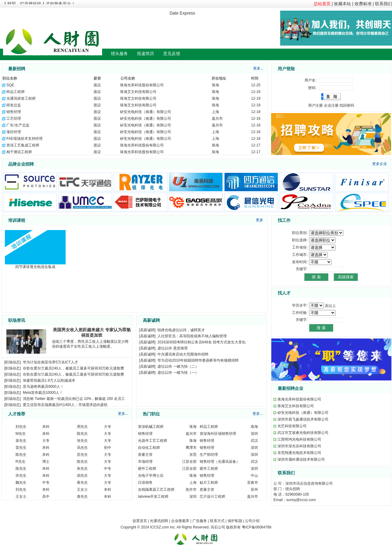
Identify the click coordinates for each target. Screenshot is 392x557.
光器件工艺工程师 (153, 441)
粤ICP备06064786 (257, 527)
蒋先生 (82, 483)
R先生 (21, 462)
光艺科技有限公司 (292, 426)
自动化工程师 (149, 448)
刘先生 (21, 427)
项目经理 (14, 132)
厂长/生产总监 (18, 125)
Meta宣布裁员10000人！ (43, 393)
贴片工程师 (209, 483)
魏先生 (21, 483)
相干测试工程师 (19, 152)
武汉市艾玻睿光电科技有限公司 (303, 433)
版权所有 (233, 527)
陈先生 (82, 434)
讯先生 (82, 448)
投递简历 (146, 53)
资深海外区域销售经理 (218, 434)
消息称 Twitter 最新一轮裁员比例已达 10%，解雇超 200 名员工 (74, 399)
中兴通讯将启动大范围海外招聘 (183, 354)
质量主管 (145, 455)
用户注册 (315, 105)
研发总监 (14, 105)
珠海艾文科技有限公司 (138, 92)
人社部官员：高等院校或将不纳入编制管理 (192, 336)
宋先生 (21, 476)
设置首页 (140, 521)
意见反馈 (172, 53)
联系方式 (217, 521)
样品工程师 (15, 92)
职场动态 (12, 362)
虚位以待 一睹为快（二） (178, 366)
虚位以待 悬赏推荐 (172, 348)
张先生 (82, 441)
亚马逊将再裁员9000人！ (43, 387)
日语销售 (145, 483)
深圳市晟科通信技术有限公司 (301, 459)
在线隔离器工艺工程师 (156, 490)
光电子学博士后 (151, 476)
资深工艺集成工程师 (23, 145)
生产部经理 (209, 455)
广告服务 (200, 521)
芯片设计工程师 (212, 497)
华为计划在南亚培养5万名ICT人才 (50, 362)
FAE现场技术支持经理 (24, 139)
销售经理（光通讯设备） (220, 462)
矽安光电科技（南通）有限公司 (146, 112)
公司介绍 (252, 521)
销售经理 (14, 112)
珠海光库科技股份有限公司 (142, 85)
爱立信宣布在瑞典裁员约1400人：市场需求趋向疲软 (65, 405)
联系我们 (383, 4)
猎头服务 (119, 53)
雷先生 (21, 448)
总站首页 (322, 4)
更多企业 (380, 164)
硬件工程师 (147, 469)
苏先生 (82, 455)
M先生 (21, 434)
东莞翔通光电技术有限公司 (299, 453)
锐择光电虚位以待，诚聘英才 (181, 330)
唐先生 (82, 497)
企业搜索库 (180, 521)
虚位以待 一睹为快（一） (178, 373)
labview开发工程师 (153, 497)
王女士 (82, 490)
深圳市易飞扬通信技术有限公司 (303, 419)
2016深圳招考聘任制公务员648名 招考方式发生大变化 (201, 342)
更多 (260, 220)
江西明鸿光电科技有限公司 (299, 439)
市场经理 (145, 462)
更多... (258, 68)
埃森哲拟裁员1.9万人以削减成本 (49, 380)
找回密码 (347, 105)
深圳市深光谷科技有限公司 (299, 446)
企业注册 (331, 105)
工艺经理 (14, 119)
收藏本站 (342, 4)
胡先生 (82, 476)
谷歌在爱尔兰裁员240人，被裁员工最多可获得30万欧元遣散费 (73, 368)
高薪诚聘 (147, 330)
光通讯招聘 (159, 521)
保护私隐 (235, 521)
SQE (10, 85)
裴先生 (21, 441)
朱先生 (82, 469)
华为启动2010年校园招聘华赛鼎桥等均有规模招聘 (198, 360)
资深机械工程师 (151, 427)
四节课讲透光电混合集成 (35, 267)
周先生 (82, 427)
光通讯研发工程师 (21, 98)
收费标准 (363, 4)
